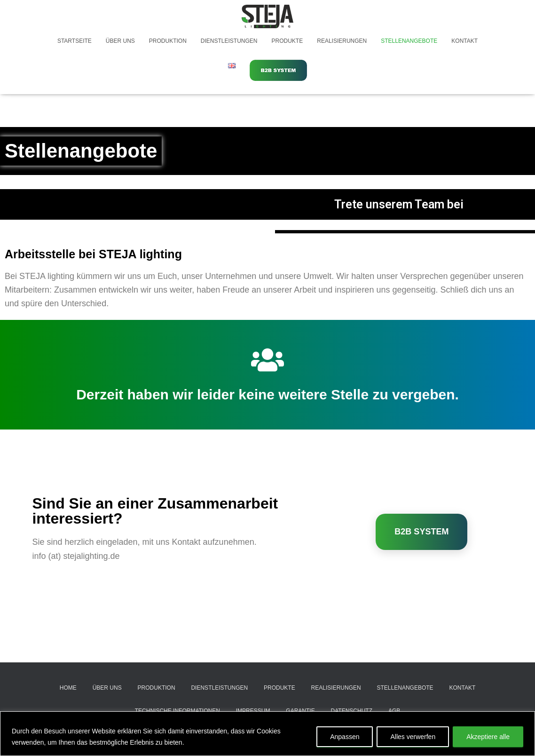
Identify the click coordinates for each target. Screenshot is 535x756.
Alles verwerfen (413, 737)
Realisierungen (342, 41)
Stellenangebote (409, 41)
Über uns (120, 41)
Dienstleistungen (229, 41)
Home (68, 688)
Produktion (168, 41)
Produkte (287, 41)
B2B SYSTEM (421, 532)
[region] (267, 734)
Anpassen (345, 737)
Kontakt (464, 41)
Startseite (75, 41)
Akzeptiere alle (488, 737)
